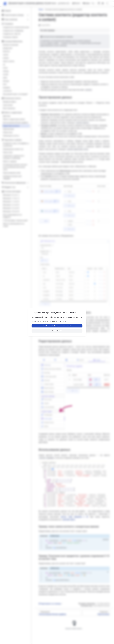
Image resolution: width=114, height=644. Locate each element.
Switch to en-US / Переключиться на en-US (57, 326)
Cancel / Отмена (57, 331)
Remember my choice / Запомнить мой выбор (50, 322)
